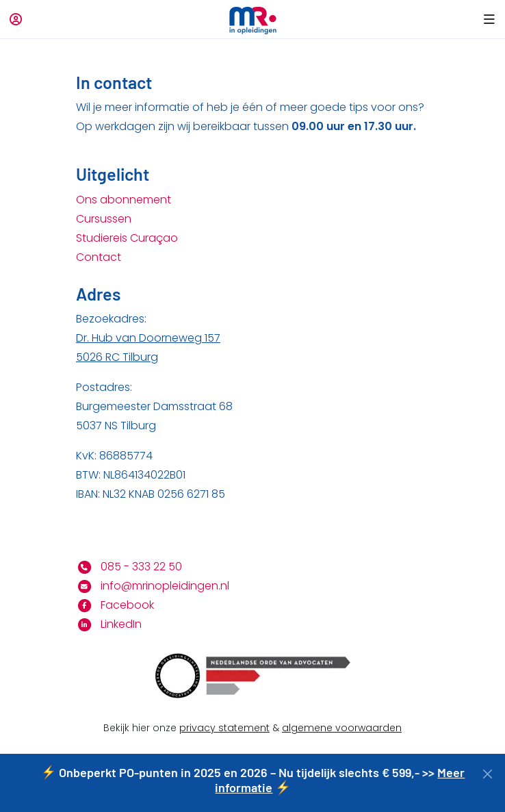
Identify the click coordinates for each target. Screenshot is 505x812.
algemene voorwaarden (342, 728)
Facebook (115, 605)
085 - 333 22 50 (129, 567)
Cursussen (104, 219)
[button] (487, 19)
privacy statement (224, 728)
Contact (99, 257)
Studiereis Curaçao (127, 238)
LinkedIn (109, 624)
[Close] (488, 774)
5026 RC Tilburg (117, 357)
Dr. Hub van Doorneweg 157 (148, 338)
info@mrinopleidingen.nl (153, 586)
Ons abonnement (124, 200)
